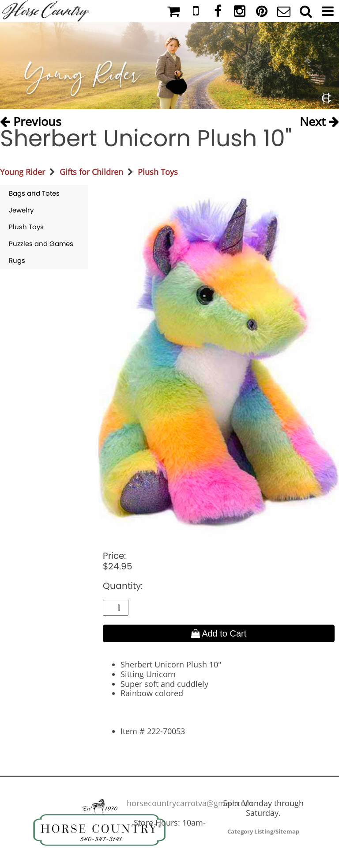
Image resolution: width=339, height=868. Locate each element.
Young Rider (23, 172)
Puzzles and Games (41, 244)
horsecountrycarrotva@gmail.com (190, 803)
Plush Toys (158, 172)
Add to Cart (219, 633)
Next (319, 119)
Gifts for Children (91, 172)
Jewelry (21, 210)
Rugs (17, 260)
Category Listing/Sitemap (263, 831)
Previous (31, 119)
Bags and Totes (34, 193)
